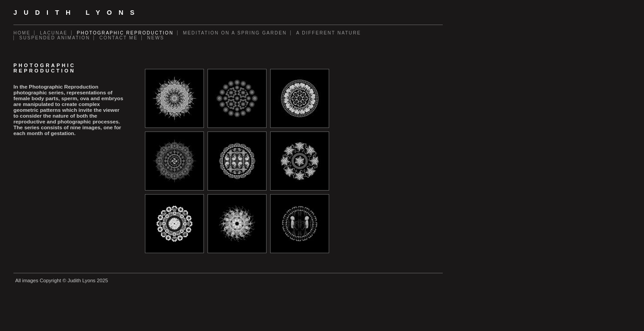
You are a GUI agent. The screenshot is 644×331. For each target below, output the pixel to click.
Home (22, 33)
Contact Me (119, 38)
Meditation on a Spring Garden (235, 33)
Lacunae (54, 33)
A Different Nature (328, 33)
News (156, 38)
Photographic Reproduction (125, 33)
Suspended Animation (55, 38)
